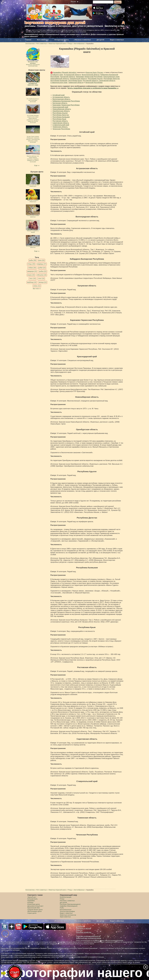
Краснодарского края (111, 77)
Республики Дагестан (112, 79)
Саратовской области (107, 81)
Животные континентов (68, 915)
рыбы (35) (33, 260)
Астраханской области (72, 75)
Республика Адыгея (60, 113)
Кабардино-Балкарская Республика (66, 101)
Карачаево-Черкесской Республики (89, 77)
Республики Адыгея (95, 79)
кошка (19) (31, 275)
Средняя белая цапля (35, 910)
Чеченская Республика (61, 129)
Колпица (30, 902)
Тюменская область (60, 127)
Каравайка (31, 901)
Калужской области (68, 77)
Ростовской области (90, 81)
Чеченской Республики (94, 83)
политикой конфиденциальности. (135, 964)
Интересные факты (62, 40)
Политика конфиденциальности (88, 936)
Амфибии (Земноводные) (69, 906)
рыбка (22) (43, 271)
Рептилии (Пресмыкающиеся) (70, 904)
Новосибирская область (62, 109)
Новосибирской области (60, 79)
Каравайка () (65, 72)
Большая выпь (32, 899)
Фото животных (43, 40)
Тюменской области (76, 83)
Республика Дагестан (61, 115)
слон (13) (41, 279)
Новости (79, 930)
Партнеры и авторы (84, 928)
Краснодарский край (60, 107)
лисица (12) (43, 282)
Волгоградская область (62, 99)
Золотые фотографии (67, 911)
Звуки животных (65, 917)
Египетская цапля (34, 904)
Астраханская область (61, 97)
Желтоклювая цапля (35, 911)
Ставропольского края (59, 83)
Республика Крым (59, 119)
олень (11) (37, 286)
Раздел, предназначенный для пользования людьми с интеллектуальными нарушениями (100, 940)
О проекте (80, 926)
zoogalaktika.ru (24, 961)
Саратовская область (61, 123)
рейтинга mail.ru (63, 948)
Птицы (62, 899)
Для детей (100, 40)
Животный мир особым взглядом (89, 938)
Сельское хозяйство (84, 932)
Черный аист (32, 897)
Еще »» (37, 165)
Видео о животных (117, 40)
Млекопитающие (66, 897)
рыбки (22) (42, 268)
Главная (28, 40)
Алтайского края (57, 75)
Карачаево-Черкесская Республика (66, 105)
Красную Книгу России (94, 72)
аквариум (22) (32, 271)
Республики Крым (75, 81)
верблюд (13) (32, 282)
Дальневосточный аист (35, 906)
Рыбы (62, 908)
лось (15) (33, 279)
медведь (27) (42, 264)
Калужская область (60, 103)
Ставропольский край (61, 125)
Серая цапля (32, 913)
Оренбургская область (61, 111)
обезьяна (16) (42, 275)
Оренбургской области (78, 79)
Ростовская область (60, 121)
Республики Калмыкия (59, 81)
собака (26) (32, 268)
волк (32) (41, 260)
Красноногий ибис (34, 908)
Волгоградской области (91, 75)
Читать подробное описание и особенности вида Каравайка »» (93, 88)
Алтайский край (59, 95)
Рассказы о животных (83, 40)
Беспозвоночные (66, 910)
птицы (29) (31, 264)
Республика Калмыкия (61, 117)
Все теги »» (37, 289)
